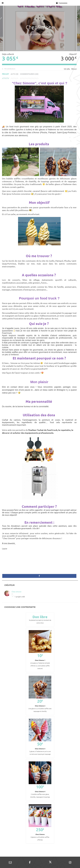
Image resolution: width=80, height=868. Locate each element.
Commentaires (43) (29, 74)
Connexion (62, 3)
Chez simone (46, 34)
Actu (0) (15, 74)
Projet (6, 74)
